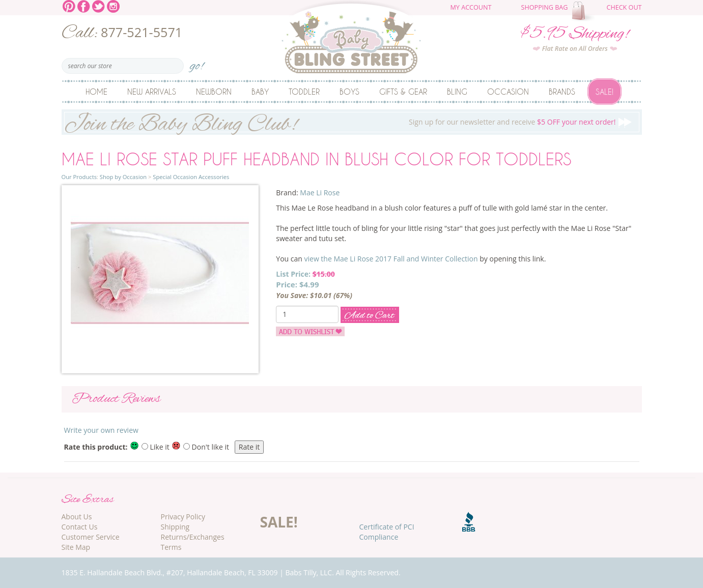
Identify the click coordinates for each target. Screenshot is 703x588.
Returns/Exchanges (193, 537)
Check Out (624, 7)
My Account (471, 7)
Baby (260, 92)
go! (197, 63)
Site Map (76, 547)
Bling (457, 92)
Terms (171, 547)
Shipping (175, 527)
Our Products (79, 177)
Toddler (304, 92)
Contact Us (80, 527)
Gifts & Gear (403, 92)
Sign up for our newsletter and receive (352, 122)
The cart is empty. (584, 11)
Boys (349, 92)
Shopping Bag (545, 7)
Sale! (604, 92)
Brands (562, 92)
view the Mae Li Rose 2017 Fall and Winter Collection (391, 259)
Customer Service (91, 537)
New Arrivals (152, 92)
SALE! (279, 522)
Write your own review (101, 430)
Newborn (214, 92)
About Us (77, 517)
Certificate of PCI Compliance (387, 532)
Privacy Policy (183, 517)
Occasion (508, 92)
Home (96, 92)
